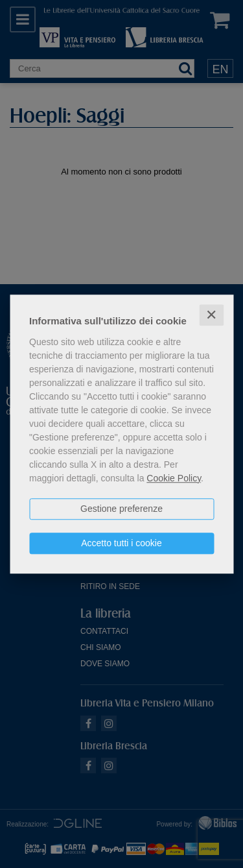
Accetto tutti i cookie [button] (121, 543)
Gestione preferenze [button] (121, 509)
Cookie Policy (174, 478)
